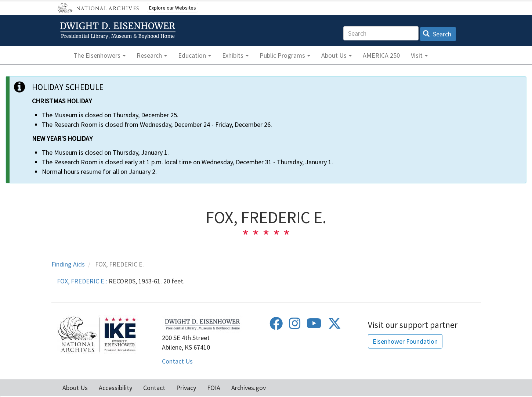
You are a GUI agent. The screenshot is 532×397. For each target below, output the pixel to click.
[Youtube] (314, 326)
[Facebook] (276, 326)
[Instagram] (295, 326)
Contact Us (177, 361)
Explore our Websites (173, 8)
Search (437, 34)
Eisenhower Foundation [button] (405, 341)
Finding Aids (68, 264)
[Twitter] (334, 326)
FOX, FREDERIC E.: (82, 281)
